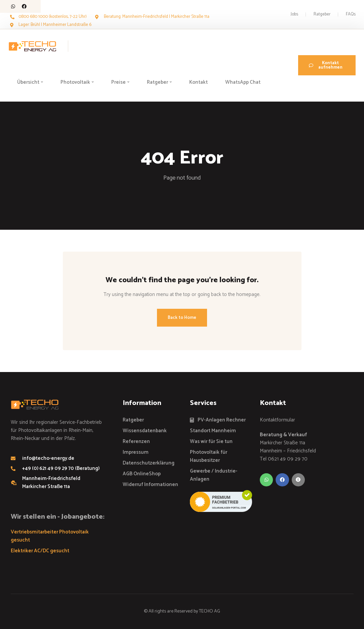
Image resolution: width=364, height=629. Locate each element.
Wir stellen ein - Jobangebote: (58, 517)
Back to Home (182, 318)
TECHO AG (210, 611)
